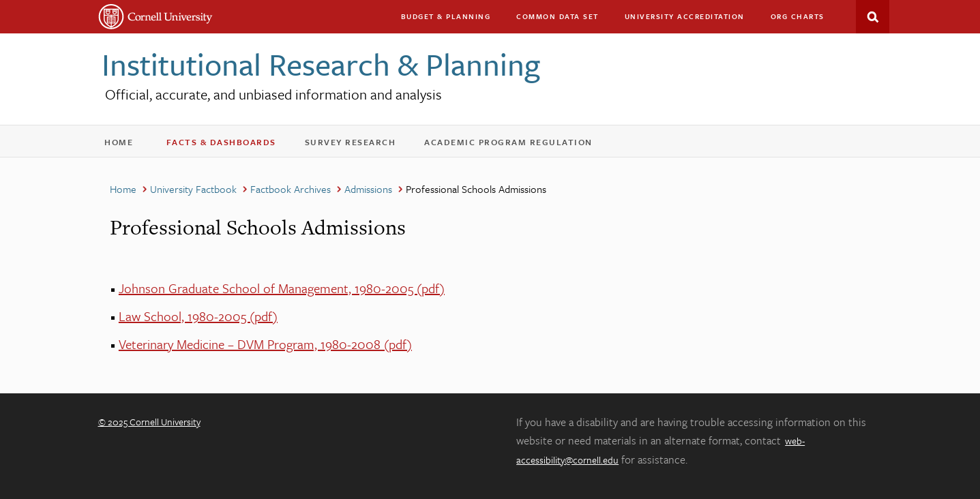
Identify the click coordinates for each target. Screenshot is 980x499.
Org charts (798, 16)
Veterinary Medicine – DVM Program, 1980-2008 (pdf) (265, 344)
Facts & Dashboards (230, 145)
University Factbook (193, 189)
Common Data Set (558, 16)
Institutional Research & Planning (321, 64)
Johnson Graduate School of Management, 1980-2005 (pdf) (282, 288)
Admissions (368, 189)
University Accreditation (691, 19)
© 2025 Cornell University (149, 422)
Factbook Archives (291, 189)
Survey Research (359, 145)
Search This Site (873, 17)
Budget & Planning (446, 16)
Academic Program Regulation (517, 145)
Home (125, 145)
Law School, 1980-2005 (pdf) (198, 316)
